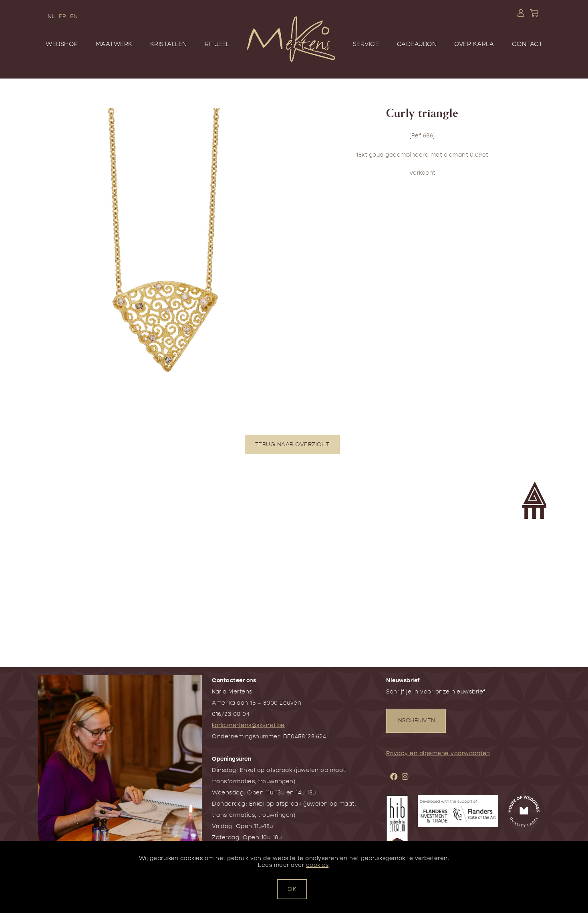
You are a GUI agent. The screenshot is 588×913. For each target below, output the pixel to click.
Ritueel (217, 44)
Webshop (62, 44)
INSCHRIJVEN (416, 721)
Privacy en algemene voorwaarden (438, 753)
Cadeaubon (417, 44)
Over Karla (474, 44)
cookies (317, 865)
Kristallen (169, 44)
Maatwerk (114, 44)
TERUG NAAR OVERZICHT (292, 444)
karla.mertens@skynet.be (248, 725)
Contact (527, 44)
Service (366, 44)
